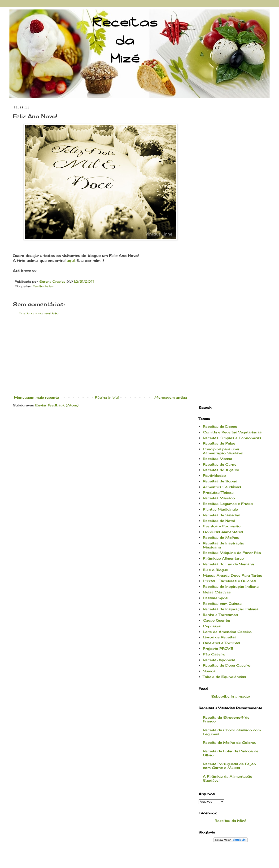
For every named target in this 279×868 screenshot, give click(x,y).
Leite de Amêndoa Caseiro (227, 632)
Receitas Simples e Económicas (232, 438)
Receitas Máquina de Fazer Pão (232, 553)
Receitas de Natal (219, 521)
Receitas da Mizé (231, 821)
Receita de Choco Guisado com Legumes (232, 732)
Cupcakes (212, 626)
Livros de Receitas (220, 637)
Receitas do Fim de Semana (228, 564)
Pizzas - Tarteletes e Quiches (229, 581)
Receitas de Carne (220, 464)
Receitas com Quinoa (222, 603)
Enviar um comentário (39, 313)
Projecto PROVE (218, 648)
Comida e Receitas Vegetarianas (232, 432)
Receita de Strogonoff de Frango (226, 719)
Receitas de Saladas (221, 515)
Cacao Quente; (216, 620)
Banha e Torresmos (220, 615)
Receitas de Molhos (221, 537)
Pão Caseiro (214, 654)
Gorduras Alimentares (223, 532)
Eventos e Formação (222, 526)
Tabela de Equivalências (225, 677)
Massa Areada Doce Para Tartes (233, 575)
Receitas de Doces (220, 426)
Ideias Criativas (217, 592)
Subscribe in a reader (231, 696)
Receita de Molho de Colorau (230, 742)
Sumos (209, 671)
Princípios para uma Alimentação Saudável (223, 451)
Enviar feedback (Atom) (57, 405)
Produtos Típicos (218, 492)
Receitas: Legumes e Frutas (228, 504)
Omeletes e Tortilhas (221, 643)
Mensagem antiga (171, 397)
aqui (71, 260)
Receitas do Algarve (221, 470)
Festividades (43, 286)
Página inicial (107, 397)
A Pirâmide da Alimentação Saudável (228, 778)
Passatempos (215, 598)
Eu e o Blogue (215, 570)
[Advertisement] (100, 355)
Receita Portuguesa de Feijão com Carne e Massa (229, 766)
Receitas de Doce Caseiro (227, 665)
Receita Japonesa (219, 660)
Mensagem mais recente (36, 397)
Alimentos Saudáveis (222, 487)
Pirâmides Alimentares (223, 558)
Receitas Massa (218, 459)
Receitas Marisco (219, 498)
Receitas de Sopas (220, 481)
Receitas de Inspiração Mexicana (224, 545)
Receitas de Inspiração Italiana (231, 609)
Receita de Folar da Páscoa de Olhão (231, 753)
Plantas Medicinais (220, 509)
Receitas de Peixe (219, 443)
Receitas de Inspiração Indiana (231, 586)
